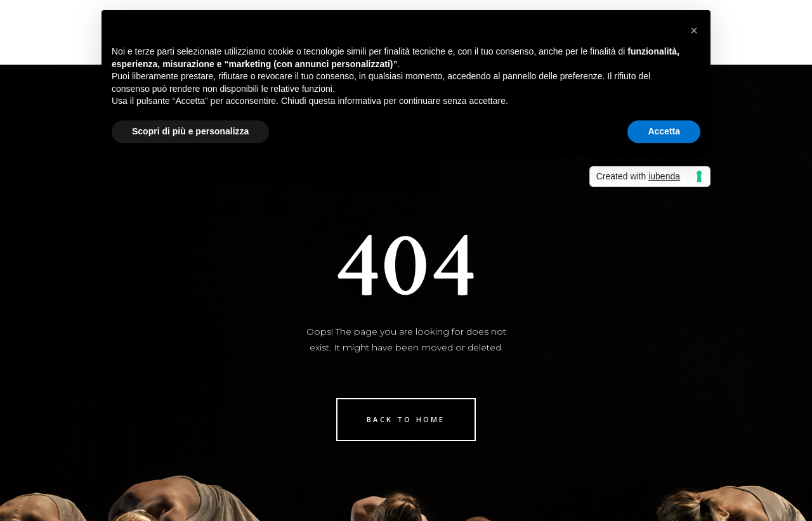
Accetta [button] (664, 131)
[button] (694, 30)
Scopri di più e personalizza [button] (190, 131)
